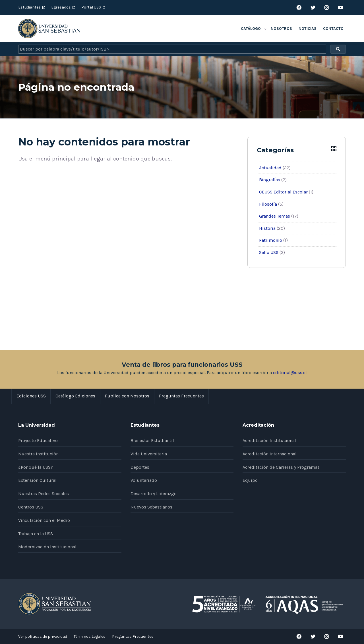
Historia (267, 228)
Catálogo (251, 29)
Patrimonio (271, 240)
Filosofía (268, 204)
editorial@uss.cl (290, 373)
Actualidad (270, 168)
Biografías (270, 180)
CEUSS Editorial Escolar (283, 192)
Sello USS (269, 252)
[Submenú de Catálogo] (265, 29)
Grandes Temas (275, 216)
